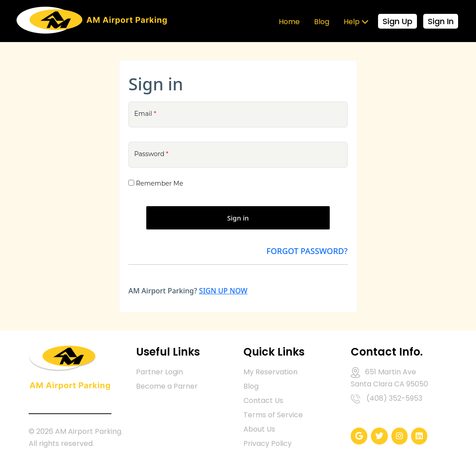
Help (356, 22)
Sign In (441, 21)
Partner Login (159, 372)
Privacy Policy (268, 443)
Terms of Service (273, 415)
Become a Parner (167, 386)
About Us (259, 429)
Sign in (238, 218)
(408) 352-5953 (394, 398)
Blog (322, 22)
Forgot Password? (307, 251)
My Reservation (270, 372)
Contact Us (263, 401)
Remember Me (160, 183)
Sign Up (397, 21)
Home (289, 22)
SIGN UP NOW (223, 291)
